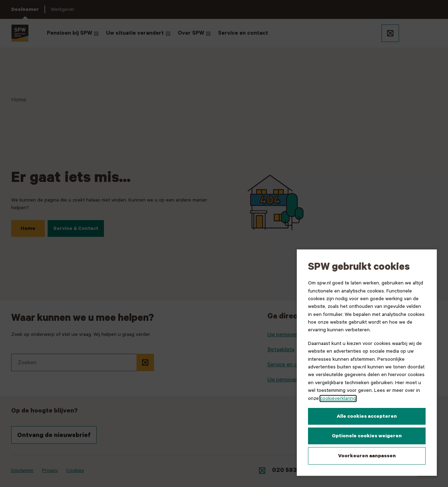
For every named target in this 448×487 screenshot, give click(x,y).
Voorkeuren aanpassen (367, 456)
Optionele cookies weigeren (367, 436)
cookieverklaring (338, 398)
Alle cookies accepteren (367, 416)
